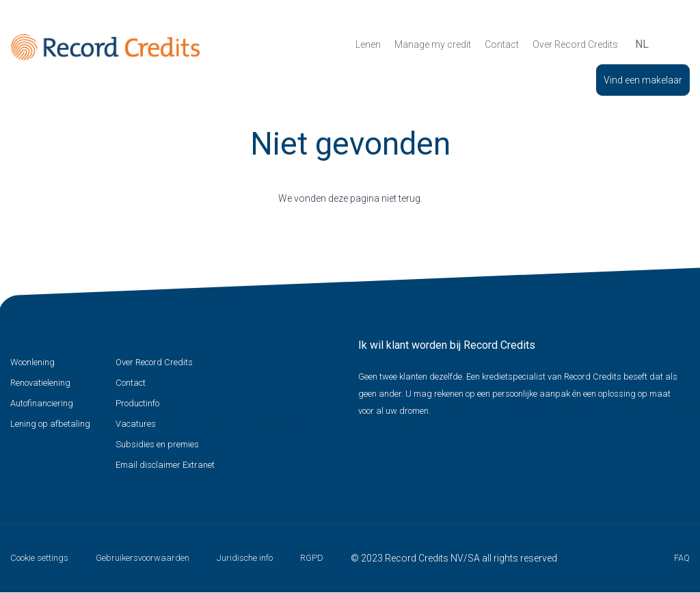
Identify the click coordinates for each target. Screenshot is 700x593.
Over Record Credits (575, 44)
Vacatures (136, 424)
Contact (502, 44)
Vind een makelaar (643, 80)
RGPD (312, 558)
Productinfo (137, 403)
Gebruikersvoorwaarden (143, 558)
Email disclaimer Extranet (165, 465)
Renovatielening (40, 383)
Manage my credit (433, 44)
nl (642, 44)
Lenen (368, 44)
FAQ (682, 558)
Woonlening (32, 362)
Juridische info (245, 558)
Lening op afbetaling (50, 424)
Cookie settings (39, 558)
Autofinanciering (42, 403)
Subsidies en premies (157, 444)
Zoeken (668, 44)
